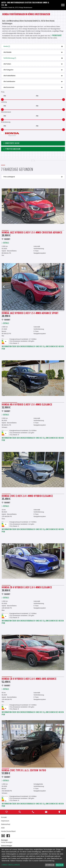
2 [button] (12, 230)
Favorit (7, 239)
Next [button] (62, 206)
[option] (33, 206)
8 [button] (54, 230)
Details (6, 243)
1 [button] (5, 230)
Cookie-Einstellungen (11, 865)
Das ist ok (60, 865)
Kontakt (4, 817)
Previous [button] (4, 206)
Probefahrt (57, 36)
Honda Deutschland (8, 831)
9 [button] (61, 230)
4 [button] (26, 230)
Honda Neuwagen (7, 842)
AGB (3, 828)
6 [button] (40, 230)
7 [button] (47, 230)
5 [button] (33, 230)
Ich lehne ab (50, 865)
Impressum (5, 821)
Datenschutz (6, 824)
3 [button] (19, 230)
